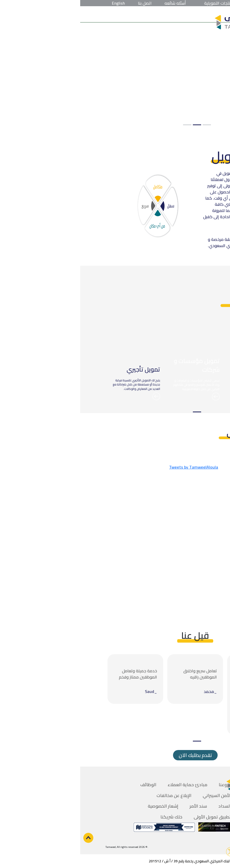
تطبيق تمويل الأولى (132, 817)
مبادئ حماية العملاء (107, 785)
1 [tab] (127, 125)
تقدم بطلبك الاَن (115, 755)
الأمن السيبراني (137, 795)
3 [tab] (107, 125)
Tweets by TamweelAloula (113, 467)
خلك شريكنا (91, 817)
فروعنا (145, 785)
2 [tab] (117, 125)
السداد (145, 806)
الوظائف (68, 785)
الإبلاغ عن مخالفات (94, 795)
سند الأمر (118, 806)
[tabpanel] (115, 70)
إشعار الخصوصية (83, 806)
